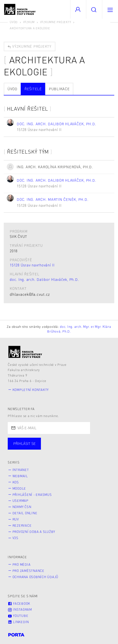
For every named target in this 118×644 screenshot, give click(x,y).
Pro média (22, 564)
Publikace (59, 89)
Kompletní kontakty (31, 390)
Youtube (18, 616)
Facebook (19, 603)
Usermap (20, 501)
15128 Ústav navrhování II (32, 265)
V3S (15, 538)
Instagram (20, 609)
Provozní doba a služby (34, 532)
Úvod (14, 22)
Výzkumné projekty (56, 22)
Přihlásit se (24, 443)
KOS (16, 482)
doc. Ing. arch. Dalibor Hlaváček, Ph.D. (44, 279)
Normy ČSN (22, 507)
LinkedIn (18, 622)
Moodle (19, 488)
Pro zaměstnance (28, 571)
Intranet (21, 470)
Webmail (20, 476)
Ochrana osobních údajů (36, 577)
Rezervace (22, 525)
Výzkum (29, 22)
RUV (16, 519)
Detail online (25, 513)
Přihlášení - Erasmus (32, 495)
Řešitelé (33, 89)
